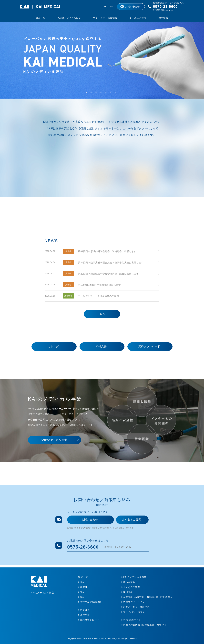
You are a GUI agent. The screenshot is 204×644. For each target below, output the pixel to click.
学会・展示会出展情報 (105, 18)
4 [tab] (102, 93)
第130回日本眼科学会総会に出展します (99, 285)
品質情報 (148, 597)
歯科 (82, 597)
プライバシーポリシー (135, 612)
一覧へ (101, 314)
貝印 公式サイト (132, 620)
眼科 (82, 582)
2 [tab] (92, 93)
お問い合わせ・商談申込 (136, 607)
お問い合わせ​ (90, 520)
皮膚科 (84, 587)
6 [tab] (112, 93)
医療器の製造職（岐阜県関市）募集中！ (145, 625)
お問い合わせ (133, 7)
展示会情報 (129, 582)
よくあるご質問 (138, 18)
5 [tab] (107, 93)
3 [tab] (97, 93)
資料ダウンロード (149, 346)
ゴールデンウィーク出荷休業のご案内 (99, 296)
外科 (82, 592)
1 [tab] (87, 93)
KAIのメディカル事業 (69, 18)
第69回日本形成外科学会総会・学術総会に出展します (107, 251)
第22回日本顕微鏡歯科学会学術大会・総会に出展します (108, 274)
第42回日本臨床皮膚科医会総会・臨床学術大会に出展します (111, 263)
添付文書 (101, 346)
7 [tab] (117, 93)
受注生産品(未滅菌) (91, 602)
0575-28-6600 (165, 6)
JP (104, 7)
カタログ (53, 346)
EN (112, 7)
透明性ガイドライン (134, 602)
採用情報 (163, 18)
